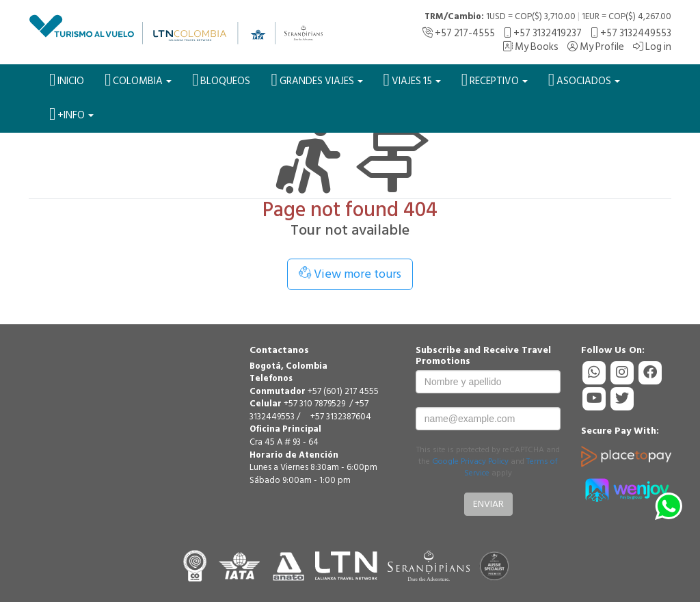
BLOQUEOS (221, 80)
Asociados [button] (584, 80)
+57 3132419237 (543, 33)
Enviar (488, 504)
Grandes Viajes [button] (317, 80)
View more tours (350, 274)
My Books (530, 47)
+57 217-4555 (459, 33)
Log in (652, 47)
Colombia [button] (138, 80)
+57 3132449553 (631, 33)
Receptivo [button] (495, 80)
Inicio (67, 80)
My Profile (596, 47)
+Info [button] (71, 114)
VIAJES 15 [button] (412, 80)
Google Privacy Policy (470, 461)
